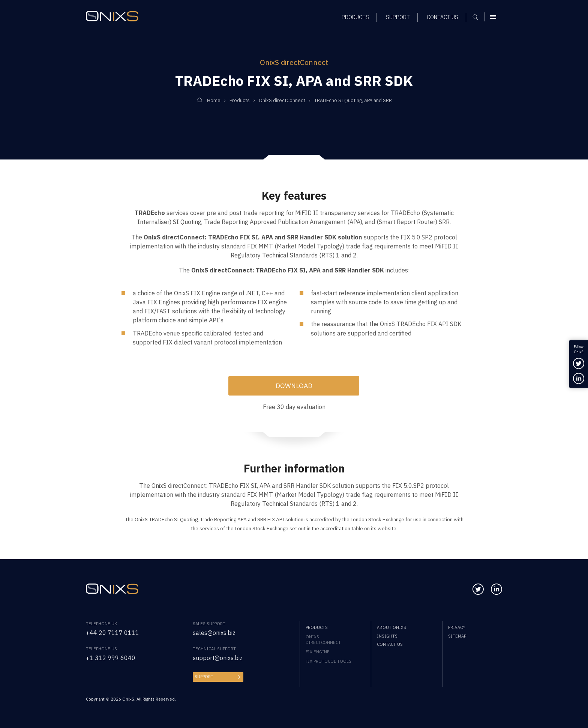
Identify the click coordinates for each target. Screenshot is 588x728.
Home (214, 100)
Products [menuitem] (317, 627)
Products (240, 100)
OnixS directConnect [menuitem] (323, 639)
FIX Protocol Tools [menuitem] (328, 661)
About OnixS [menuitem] (391, 627)
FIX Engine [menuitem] (318, 652)
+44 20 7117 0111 (112, 632)
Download (294, 386)
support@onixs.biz (218, 658)
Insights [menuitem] (387, 636)
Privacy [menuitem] (457, 627)
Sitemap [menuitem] (457, 636)
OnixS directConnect (282, 100)
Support (204, 676)
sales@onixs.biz (214, 632)
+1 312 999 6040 (111, 658)
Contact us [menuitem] (390, 644)
